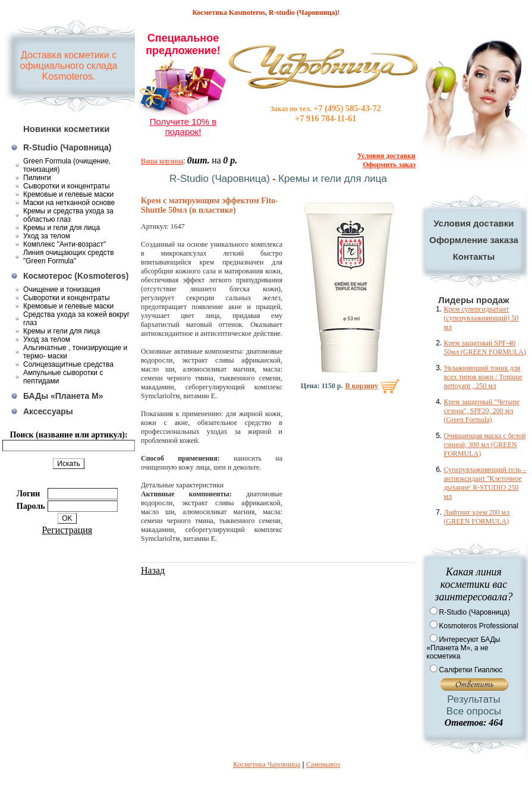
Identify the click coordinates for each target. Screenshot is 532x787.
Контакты (474, 256)
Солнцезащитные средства (68, 364)
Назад (153, 570)
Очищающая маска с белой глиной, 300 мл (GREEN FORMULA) (485, 445)
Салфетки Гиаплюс (471, 670)
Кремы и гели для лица (62, 228)
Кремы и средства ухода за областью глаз (68, 215)
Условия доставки (473, 223)
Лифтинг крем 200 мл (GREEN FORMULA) (477, 517)
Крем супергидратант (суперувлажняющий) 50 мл (481, 318)
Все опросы (474, 711)
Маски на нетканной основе (69, 203)
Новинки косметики (67, 129)
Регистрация (67, 530)
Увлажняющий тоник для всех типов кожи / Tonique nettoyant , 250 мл (483, 377)
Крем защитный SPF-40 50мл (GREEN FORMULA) (485, 347)
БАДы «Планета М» (63, 396)
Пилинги (37, 178)
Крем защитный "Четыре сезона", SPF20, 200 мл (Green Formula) (482, 411)
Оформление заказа (474, 240)
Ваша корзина (162, 161)
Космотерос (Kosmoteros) (76, 276)
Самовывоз (323, 764)
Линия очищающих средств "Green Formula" (69, 257)
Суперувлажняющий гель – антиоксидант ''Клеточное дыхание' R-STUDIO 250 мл (485, 483)
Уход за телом (47, 236)
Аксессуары (48, 411)
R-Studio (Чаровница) (67, 147)
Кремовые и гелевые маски (68, 194)
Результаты (474, 699)
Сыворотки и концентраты (67, 186)
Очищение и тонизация (62, 289)
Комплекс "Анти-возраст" (64, 244)
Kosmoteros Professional (479, 626)
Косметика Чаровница (267, 764)
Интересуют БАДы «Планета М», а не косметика (464, 648)
